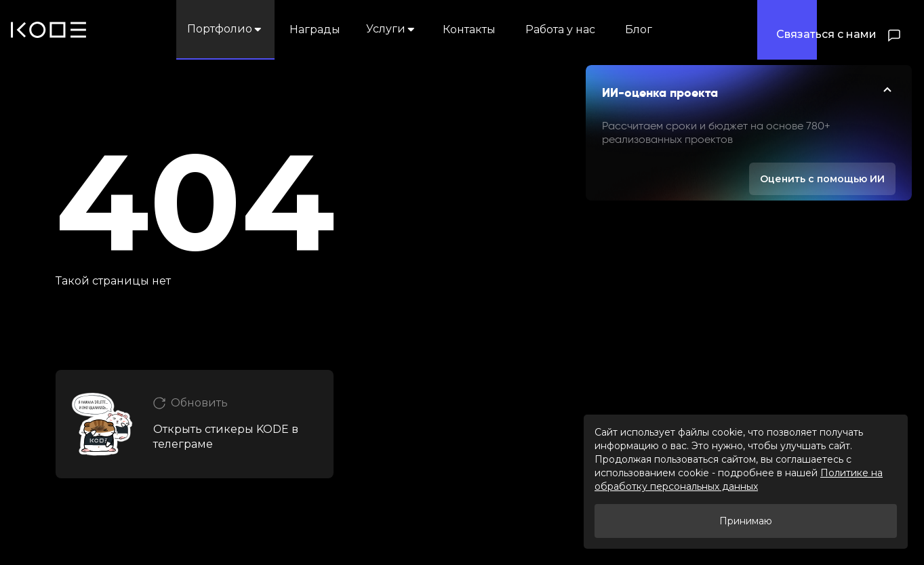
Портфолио (225, 29)
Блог (639, 29)
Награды (315, 29)
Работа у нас (560, 29)
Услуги (391, 29)
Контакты (469, 29)
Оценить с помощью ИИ (822, 179)
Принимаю (746, 521)
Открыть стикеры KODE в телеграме (226, 437)
